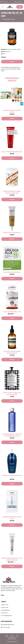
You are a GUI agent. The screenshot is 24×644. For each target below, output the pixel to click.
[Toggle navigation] (3, 7)
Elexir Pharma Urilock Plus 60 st (12, 272)
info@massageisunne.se (18, 2)
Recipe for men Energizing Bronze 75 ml (12, 152)
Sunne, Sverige (5, 2)
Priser (20, 7)
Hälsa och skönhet (12, 49)
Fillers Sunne (5, 607)
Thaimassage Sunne (7, 616)
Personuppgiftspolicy (12, 637)
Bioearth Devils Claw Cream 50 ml (12, 233)
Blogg (6, 636)
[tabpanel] (12, 34)
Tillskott (18, 49)
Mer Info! (12, 62)
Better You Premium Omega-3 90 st (12, 312)
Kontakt (12, 636)
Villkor (17, 636)
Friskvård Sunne (6, 610)
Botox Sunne (5, 605)
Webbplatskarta (12, 639)
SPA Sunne (5, 613)
